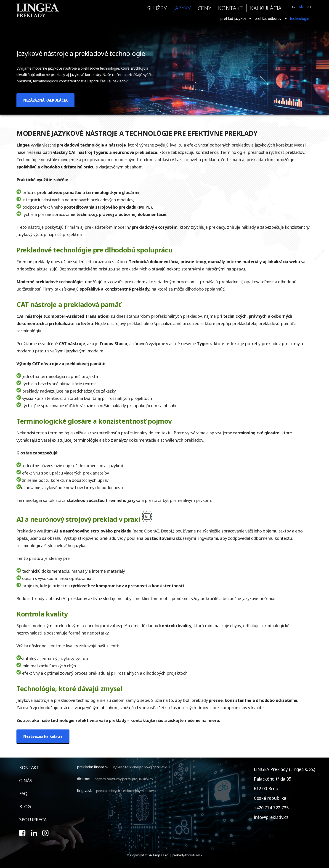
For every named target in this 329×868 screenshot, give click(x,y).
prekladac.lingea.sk (93, 767)
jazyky (182, 8)
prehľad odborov (268, 18)
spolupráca (33, 819)
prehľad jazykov (233, 18)
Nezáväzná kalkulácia (43, 736)
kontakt (230, 8)
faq (23, 793)
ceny (204, 8)
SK (301, 7)
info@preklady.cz (271, 817)
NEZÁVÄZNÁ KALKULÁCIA (45, 100)
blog (25, 806)
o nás (26, 780)
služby (157, 8)
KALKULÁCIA (266, 8)
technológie (300, 18)
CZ (294, 7)
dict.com (84, 779)
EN (309, 7)
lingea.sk (84, 791)
